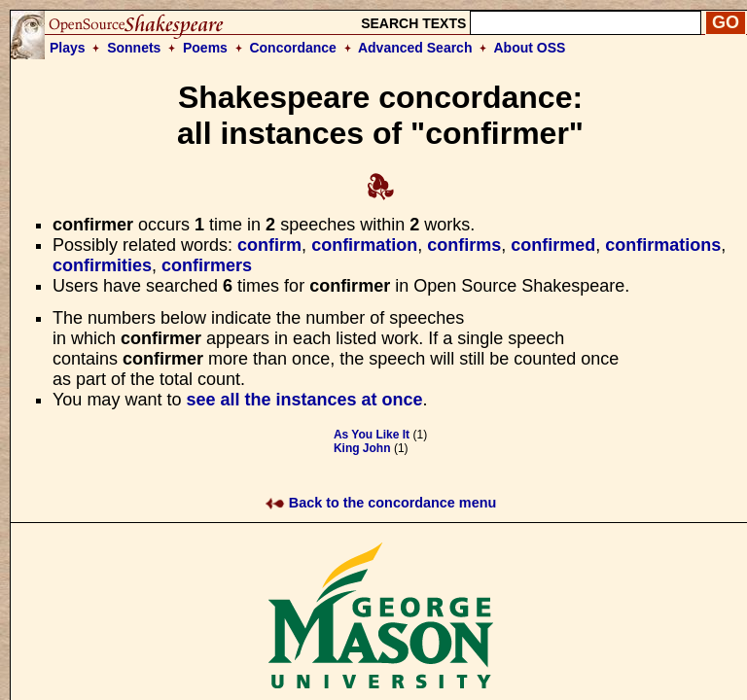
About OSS (530, 48)
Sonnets (134, 48)
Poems (205, 48)
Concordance (292, 48)
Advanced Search (415, 48)
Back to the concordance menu (381, 503)
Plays (68, 48)
